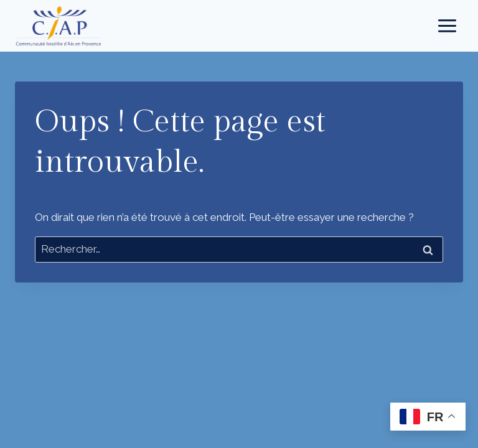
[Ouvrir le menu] (447, 26)
